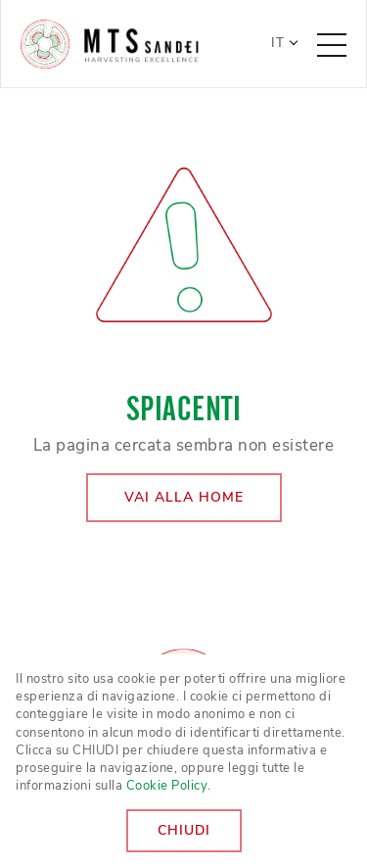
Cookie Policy (167, 786)
